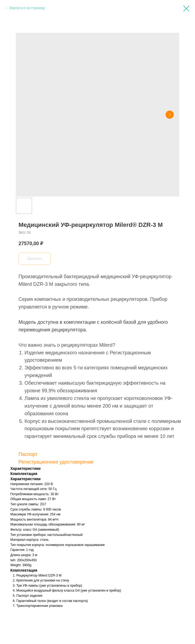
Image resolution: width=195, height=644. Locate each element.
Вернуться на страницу (27, 8)
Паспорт (28, 454)
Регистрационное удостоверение (56, 462)
